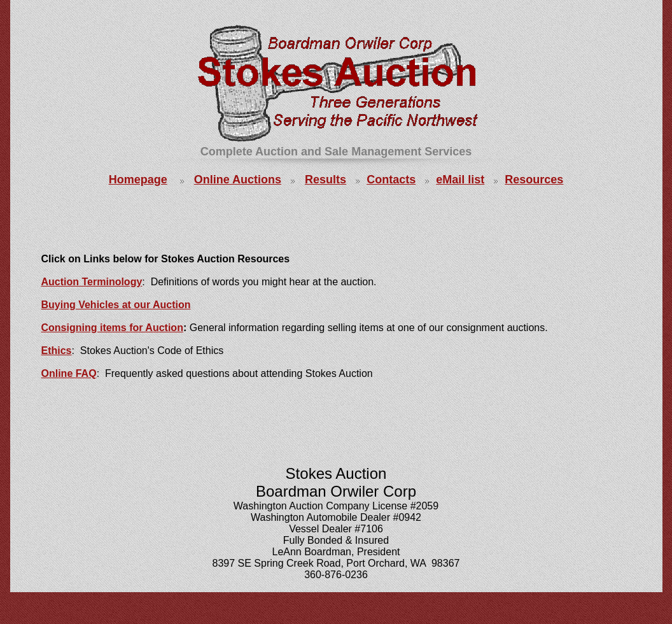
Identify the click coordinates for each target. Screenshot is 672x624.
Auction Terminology (92, 282)
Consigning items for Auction (112, 328)
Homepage (138, 180)
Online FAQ (69, 373)
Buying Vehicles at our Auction (116, 305)
